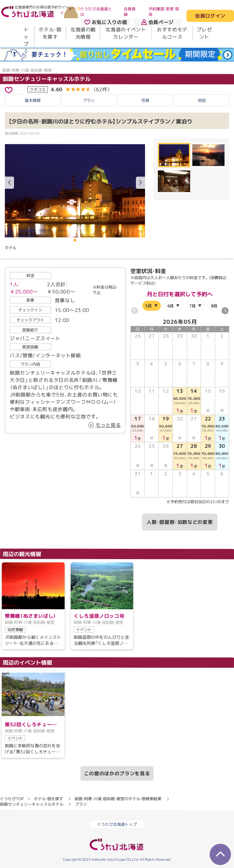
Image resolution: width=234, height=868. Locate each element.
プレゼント (204, 33)
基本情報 (33, 100)
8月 (214, 306)
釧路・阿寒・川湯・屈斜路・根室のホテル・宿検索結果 (118, 799)
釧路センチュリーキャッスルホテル (47, 79)
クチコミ (38, 89)
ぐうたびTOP (12, 799)
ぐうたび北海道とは (96, 12)
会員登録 (130, 12)
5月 (149, 306)
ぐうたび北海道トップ (117, 824)
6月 (170, 306)
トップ (26, 37)
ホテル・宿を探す (50, 33)
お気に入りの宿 (106, 22)
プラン (89, 100)
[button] (140, 183)
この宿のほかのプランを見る (117, 773)
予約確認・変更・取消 (164, 12)
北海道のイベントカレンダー (126, 33)
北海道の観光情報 (83, 33)
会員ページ (158, 22)
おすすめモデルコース (172, 33)
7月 (192, 306)
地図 (202, 100)
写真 (145, 100)
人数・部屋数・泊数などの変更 (180, 522)
